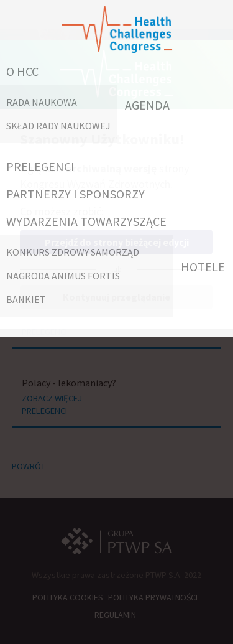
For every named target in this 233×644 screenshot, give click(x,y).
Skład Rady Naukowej (58, 126)
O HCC (22, 71)
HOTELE (203, 267)
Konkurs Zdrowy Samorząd (73, 252)
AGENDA (147, 105)
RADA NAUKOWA (42, 102)
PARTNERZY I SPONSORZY (75, 194)
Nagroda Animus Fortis (63, 276)
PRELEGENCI (40, 166)
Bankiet (26, 299)
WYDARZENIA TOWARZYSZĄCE (86, 221)
